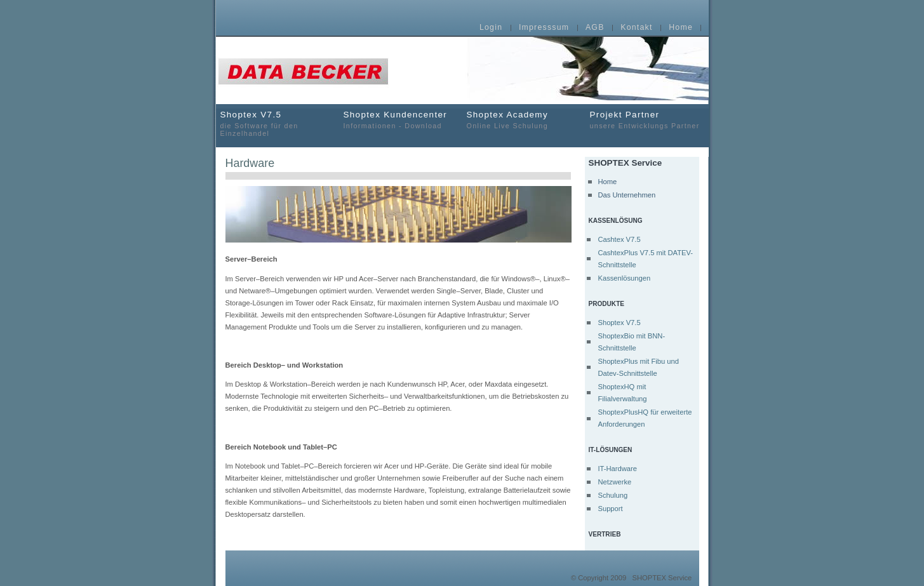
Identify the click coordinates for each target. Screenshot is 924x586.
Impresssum (544, 28)
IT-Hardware (617, 469)
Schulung (613, 495)
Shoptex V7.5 (619, 323)
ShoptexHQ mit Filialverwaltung (622, 393)
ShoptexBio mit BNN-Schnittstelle (631, 342)
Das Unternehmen (626, 195)
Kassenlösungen (624, 278)
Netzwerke (614, 482)
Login (491, 28)
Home (681, 28)
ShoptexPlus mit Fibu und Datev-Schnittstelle (638, 367)
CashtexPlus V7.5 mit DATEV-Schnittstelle (645, 259)
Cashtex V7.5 (619, 239)
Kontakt (636, 28)
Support (610, 509)
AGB (595, 28)
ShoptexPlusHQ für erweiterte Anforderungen (645, 418)
